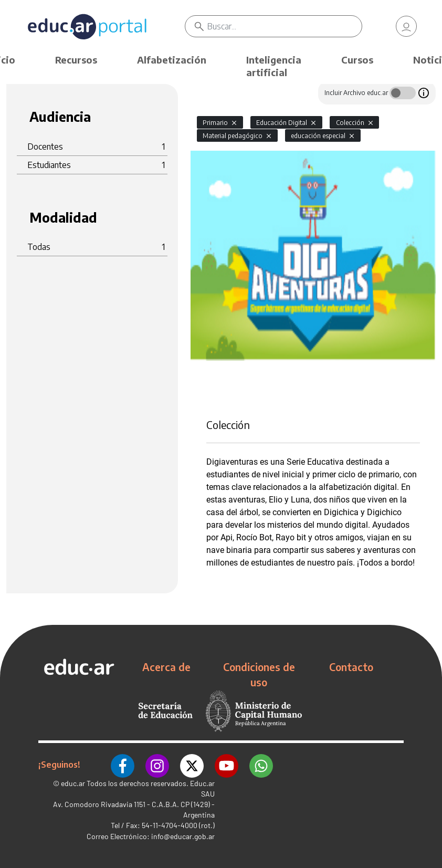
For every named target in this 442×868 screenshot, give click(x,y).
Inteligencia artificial (274, 66)
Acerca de (166, 667)
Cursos (357, 60)
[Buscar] (285, 26)
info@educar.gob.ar (183, 836)
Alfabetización (172, 60)
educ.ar (73, 783)
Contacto (351, 667)
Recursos (76, 60)
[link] (406, 26)
